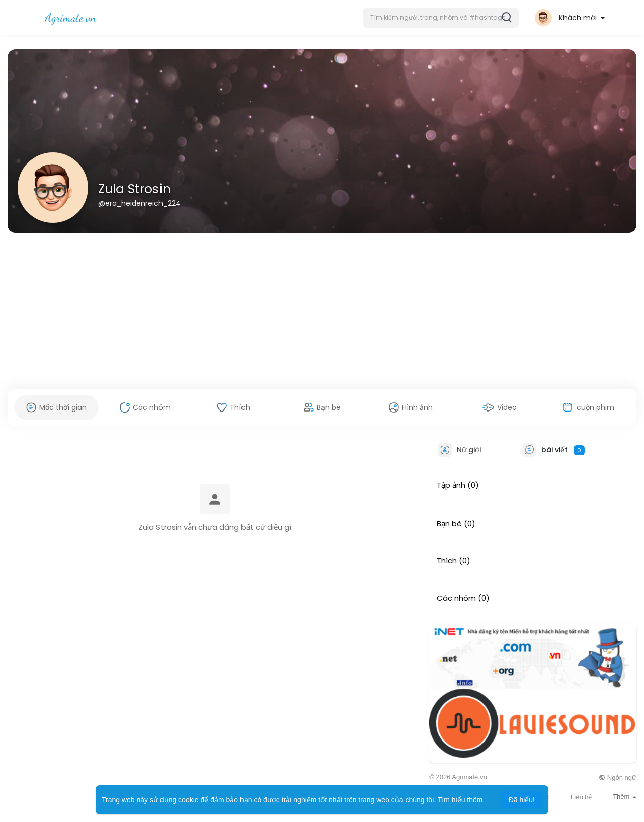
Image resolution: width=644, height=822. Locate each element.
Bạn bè (449, 524)
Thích (447, 561)
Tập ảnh (451, 485)
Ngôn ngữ (618, 777)
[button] (441, 18)
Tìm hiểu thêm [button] (460, 800)
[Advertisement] (322, 311)
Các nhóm (456, 598)
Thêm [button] (625, 797)
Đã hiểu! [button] (522, 800)
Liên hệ (581, 797)
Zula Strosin (134, 189)
